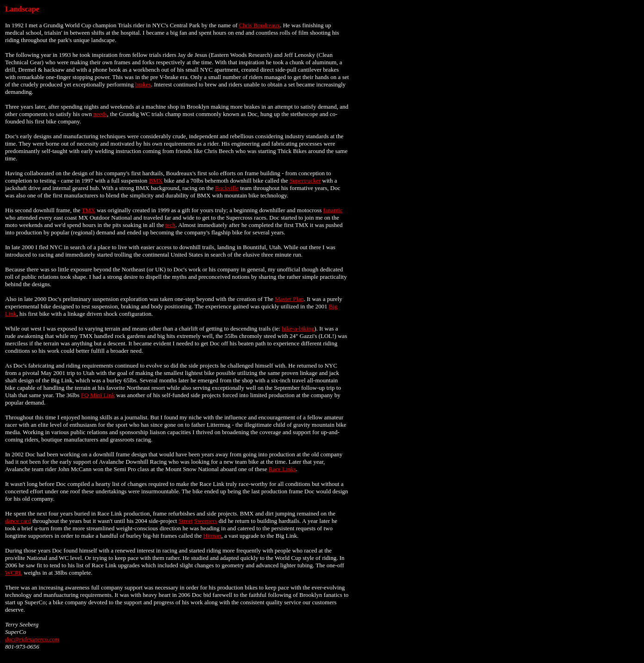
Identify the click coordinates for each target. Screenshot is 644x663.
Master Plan (289, 299)
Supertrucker (305, 181)
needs (100, 114)
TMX (89, 210)
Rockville (227, 188)
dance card (18, 521)
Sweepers (206, 521)
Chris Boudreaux (259, 25)
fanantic (333, 210)
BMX (156, 181)
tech (170, 225)
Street (186, 521)
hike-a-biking (298, 328)
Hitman (212, 536)
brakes (143, 84)
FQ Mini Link (98, 395)
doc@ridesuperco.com (32, 639)
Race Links (282, 469)
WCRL (14, 573)
